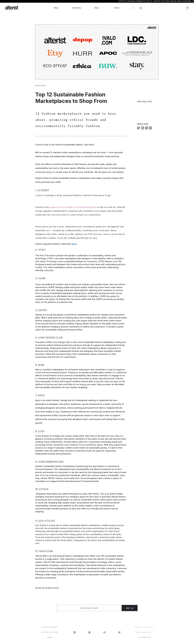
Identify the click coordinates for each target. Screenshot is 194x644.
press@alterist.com (147, 632)
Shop (56, 8)
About (117, 8)
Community (76, 8)
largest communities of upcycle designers (73, 207)
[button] (179, 8)
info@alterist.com (148, 627)
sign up (130, 608)
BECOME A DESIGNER (50, 627)
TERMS (50, 637)
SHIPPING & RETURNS (50, 632)
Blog (97, 8)
